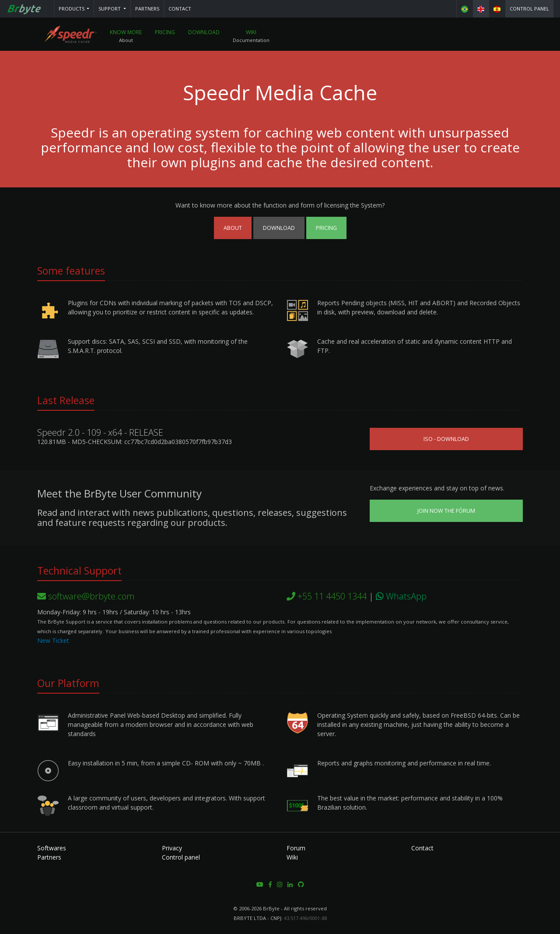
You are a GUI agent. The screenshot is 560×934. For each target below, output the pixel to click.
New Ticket (53, 640)
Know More (127, 33)
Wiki (252, 33)
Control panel (529, 9)
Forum (296, 848)
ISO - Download (446, 439)
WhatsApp (401, 596)
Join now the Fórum (446, 511)
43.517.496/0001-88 (305, 918)
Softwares (52, 848)
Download (205, 33)
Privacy (172, 848)
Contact (180, 9)
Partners (147, 9)
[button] (74, 9)
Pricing (166, 33)
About (233, 228)
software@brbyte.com (86, 596)
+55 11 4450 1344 (327, 596)
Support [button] (110, 9)
